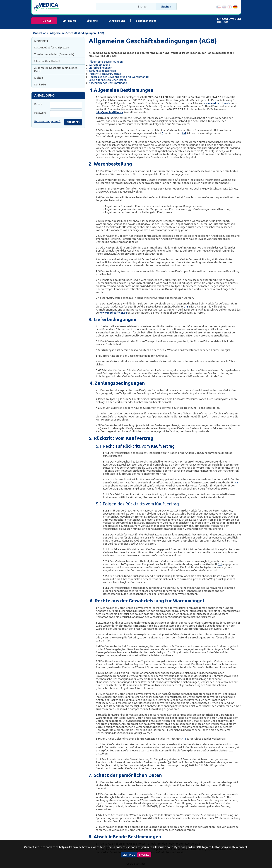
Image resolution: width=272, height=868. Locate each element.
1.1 (236, 482)
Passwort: (40, 113)
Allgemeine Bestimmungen (106, 62)
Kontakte (40, 84)
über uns (92, 21)
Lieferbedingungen (100, 68)
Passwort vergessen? (47, 121)
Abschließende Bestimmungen (108, 83)
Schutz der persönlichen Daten (108, 80)
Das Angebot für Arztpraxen (52, 47)
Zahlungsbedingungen (102, 71)
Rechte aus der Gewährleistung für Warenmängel (119, 77)
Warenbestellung (99, 65)
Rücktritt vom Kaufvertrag (105, 74)
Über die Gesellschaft (47, 61)
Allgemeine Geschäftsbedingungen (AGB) (56, 69)
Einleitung (69, 21)
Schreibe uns (117, 21)
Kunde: (38, 104)
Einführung (41, 41)
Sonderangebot (146, 21)
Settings (129, 855)
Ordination (40, 33)
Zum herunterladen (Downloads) (54, 54)
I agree (144, 855)
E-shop (47, 21)
